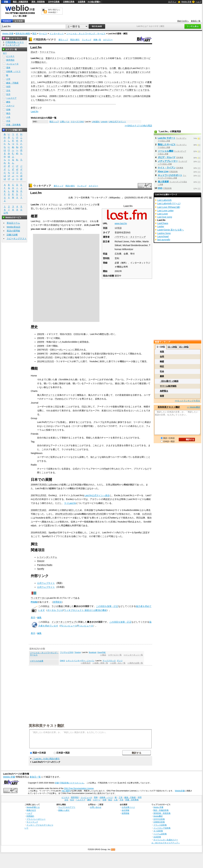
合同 (162, 357)
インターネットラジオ (56, 68)
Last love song (165, 217)
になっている (104, 72)
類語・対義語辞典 (20, 2)
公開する (131, 90)
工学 (8, 79)
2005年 (41, 342)
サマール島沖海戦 (168, 386)
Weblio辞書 (180, 791)
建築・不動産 (12, 83)
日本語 (89, 96)
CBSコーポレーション (61, 350)
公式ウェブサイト (46, 583)
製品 (34, 34)
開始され (40, 62)
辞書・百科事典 (13, 125)
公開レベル (65, 122)
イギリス (128, 58)
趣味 (8, 102)
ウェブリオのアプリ (67, 807)
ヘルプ (198, 2)
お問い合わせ (96, 807)
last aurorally (164, 240)
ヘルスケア (11, 98)
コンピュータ (12, 64)
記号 (6, 213)
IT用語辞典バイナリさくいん (72, 783)
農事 (162, 376)
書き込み (97, 86)
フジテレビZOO (67, 652)
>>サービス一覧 (115, 655)
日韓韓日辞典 (69, 2)
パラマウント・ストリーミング (130, 237)
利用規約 (30, 816)
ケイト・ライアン (167, 168)
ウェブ (73, 622)
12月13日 (67, 514)
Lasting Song (164, 233)
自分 (82, 90)
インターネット (57, 34)
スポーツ (10, 106)
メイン (78, 58)
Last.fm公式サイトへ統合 (97, 495)
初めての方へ (183, 21)
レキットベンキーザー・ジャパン (80, 661)
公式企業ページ (128, 807)
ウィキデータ (37, 598)
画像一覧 (97, 40)
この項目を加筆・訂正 (107, 606)
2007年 (127, 96)
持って (36, 86)
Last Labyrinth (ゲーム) (169, 203)
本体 (137, 96)
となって (97, 76)
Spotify (52, 532)
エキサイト (71, 96)
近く (142, 86)
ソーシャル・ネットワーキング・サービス (86, 34)
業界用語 (10, 60)
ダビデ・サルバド (167, 157)
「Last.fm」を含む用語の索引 (46, 759)
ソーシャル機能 (166, 151)
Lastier (161, 226)
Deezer (41, 561)
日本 (61, 96)
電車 (8, 68)
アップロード (116, 90)
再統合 (41, 100)
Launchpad (163, 236)
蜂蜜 (162, 361)
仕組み (94, 72)
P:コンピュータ (85, 626)
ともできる (144, 90)
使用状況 (57, 602)
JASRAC (54, 354)
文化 (8, 90)
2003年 (138, 58)
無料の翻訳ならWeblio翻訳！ (54, 11)
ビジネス (10, 56)
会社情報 (125, 810)
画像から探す (64, 810)
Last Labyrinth (164, 200)
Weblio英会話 (13, 227)
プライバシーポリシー (36, 819)
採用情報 (125, 813)
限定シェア (54, 122)
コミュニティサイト (98, 58)
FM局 (78, 229)
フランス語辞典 (160, 825)
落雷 (162, 396)
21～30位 (184, 347)
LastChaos (163, 223)
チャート (50, 395)
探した (50, 90)
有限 (162, 352)
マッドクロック (109, 661)
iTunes (58, 399)
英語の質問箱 (13, 231)
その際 (113, 68)
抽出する (86, 72)
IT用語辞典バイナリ (45, 40)
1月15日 (49, 357)
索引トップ (63, 40)
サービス (43, 34)
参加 (66, 86)
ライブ (41, 90)
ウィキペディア (42, 186)
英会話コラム (13, 223)
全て (5, 53)
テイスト (142, 72)
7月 (46, 354)
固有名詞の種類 (23, 34)
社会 (162, 371)
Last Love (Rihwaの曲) (169, 207)
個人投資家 (163, 182)
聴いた (121, 68)
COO (76, 334)
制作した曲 (92, 90)
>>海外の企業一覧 (135, 663)
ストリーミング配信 (62, 58)
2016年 (34, 532)
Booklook (93, 652)
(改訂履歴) (66, 791)
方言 (8, 121)
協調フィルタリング (54, 76)
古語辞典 (82, 2)
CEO (69, 334)
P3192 (34, 602)
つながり (80, 82)
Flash (106, 469)
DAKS (62, 661)
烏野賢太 (164, 391)
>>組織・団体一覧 (100, 663)
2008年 (41, 354)
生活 (8, 94)
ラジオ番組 (57, 606)
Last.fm (34, 111)
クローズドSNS (77, 122)
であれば (75, 90)
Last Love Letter (165, 211)
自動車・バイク (13, 71)
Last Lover (163, 214)
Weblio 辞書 (186, 2)
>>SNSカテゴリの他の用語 (138, 126)
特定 (162, 366)
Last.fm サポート (167, 138)
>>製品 (103, 655)
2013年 (41, 357)
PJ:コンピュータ (69, 626)
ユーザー (53, 72)
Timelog (78, 652)
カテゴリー (108, 40)
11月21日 (49, 361)
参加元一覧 (196, 21)
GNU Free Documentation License (79, 788)
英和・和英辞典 (38, 2)
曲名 (127, 68)
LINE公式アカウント (117, 122)
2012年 (59, 514)
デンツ (120, 661)
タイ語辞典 (158, 831)
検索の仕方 (31, 810)
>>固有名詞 (86, 663)
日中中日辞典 (54, 2)
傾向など (75, 72)
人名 (8, 117)
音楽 (48, 58)
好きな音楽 (132, 72)
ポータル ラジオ (55, 610)
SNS (101, 82)
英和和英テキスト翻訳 (46, 725)
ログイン (172, 2)
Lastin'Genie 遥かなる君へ (171, 230)
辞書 (6, 2)
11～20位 (172, 347)
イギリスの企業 (37, 661)
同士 (72, 82)
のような (72, 68)
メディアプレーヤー (168, 161)
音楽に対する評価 (82, 86)
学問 (8, 87)
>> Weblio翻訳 (193, 407)
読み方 (34, 52)
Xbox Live (163, 171)
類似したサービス (167, 144)
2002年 (41, 334)
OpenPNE (101, 652)
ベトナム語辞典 (160, 834)
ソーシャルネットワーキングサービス (124, 82)
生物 (8, 109)
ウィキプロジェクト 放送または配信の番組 (85, 610)
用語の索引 (75, 40)
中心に (57, 82)
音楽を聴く (88, 68)
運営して (110, 96)
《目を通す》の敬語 (169, 381)
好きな (63, 72)
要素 (150, 82)
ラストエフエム (47, 52)
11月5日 (42, 495)
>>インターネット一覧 (133, 655)
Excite (54, 485)
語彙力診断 (12, 235)
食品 (8, 113)
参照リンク (36, 108)
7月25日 (42, 485)
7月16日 (42, 510)
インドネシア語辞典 (162, 828)
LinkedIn (104, 122)
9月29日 (42, 532)
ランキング (87, 40)
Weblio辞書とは (33, 807)
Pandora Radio (45, 565)
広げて (90, 82)
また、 (34, 82)
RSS (113, 850)
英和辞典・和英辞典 (162, 813)
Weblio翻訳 (158, 816)
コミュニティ (53, 86)
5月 (46, 350)
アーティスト (64, 90)
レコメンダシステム (47, 557)
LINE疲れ (96, 122)
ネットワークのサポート (170, 175)
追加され (42, 72)
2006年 (53, 96)
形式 (78, 68)
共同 (81, 96)
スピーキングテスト (17, 238)
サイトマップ (32, 822)
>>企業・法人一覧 (118, 663)
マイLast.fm (70, 503)
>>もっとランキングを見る (187, 401)
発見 (80, 76)
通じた (70, 76)
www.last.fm (121, 223)
